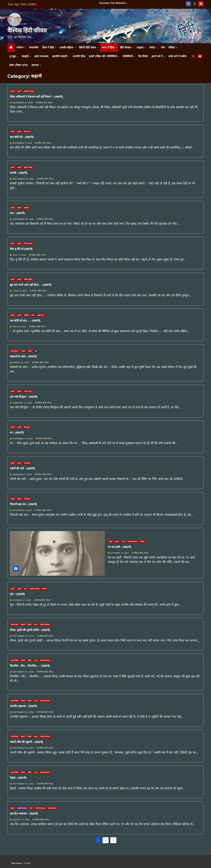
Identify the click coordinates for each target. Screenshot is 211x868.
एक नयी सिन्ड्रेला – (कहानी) (24, 397)
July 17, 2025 (20, 255)
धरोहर (153, 47)
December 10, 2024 (23, 439)
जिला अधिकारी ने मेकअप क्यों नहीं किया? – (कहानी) (36, 97)
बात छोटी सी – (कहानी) (22, 137)
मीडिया (172, 47)
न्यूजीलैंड (26, 315)
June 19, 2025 (20, 291)
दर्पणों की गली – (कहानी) (22, 468)
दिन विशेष (143, 56)
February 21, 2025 (23, 403)
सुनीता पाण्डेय (28, 167)
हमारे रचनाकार (41, 56)
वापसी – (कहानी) (19, 173)
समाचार (36, 65)
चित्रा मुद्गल (27, 427)
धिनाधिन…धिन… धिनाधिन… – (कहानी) (30, 666)
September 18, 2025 (24, 219)
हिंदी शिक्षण (126, 47)
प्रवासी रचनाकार (22, 808)
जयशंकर (26, 208)
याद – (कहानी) (17, 213)
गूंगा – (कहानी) (17, 594)
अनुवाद (141, 47)
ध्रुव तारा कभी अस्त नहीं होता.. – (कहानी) (31, 285)
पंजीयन (20, 47)
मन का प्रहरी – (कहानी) (120, 547)
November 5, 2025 (23, 143)
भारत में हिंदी (108, 47)
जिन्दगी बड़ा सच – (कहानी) (23, 504)
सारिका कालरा (28, 244)
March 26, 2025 (21, 362)
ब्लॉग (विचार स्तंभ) (19, 65)
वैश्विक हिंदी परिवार (27, 30)
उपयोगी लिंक (79, 56)
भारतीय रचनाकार (133, 542)
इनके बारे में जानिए (177, 56)
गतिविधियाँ (128, 56)
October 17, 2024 (120, 553)
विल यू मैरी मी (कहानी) (23, 249)
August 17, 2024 (22, 820)
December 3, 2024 (23, 474)
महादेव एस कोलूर (29, 91)
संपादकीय (34, 47)
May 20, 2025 (20, 327)
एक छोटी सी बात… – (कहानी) (25, 321)
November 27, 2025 (23, 103)
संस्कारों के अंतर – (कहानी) (23, 357)
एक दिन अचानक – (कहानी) (24, 814)
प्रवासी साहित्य (67, 47)
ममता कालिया (52, 808)
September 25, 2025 (24, 179)
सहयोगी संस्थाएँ (60, 56)
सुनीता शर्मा (41, 315)
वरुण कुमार (27, 463)
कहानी (13, 91)
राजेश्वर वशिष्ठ (28, 279)
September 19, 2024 (24, 636)
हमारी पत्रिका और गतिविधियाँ (103, 56)
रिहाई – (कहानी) (18, 778)
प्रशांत (33, 315)
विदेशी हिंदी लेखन (88, 47)
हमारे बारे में (158, 56)
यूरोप (36, 351)
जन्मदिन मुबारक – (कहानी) (23, 706)
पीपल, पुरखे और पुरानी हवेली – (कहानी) (30, 630)
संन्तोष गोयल (28, 391)
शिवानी (142, 542)
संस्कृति (26, 56)
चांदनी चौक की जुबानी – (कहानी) (27, 742)
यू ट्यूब (13, 56)
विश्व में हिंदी (49, 47)
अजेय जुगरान (15, 351)
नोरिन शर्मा (27, 132)
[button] (193, 56)
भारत (123, 542)
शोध (163, 47)
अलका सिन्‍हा (14, 625)
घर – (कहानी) (17, 433)
